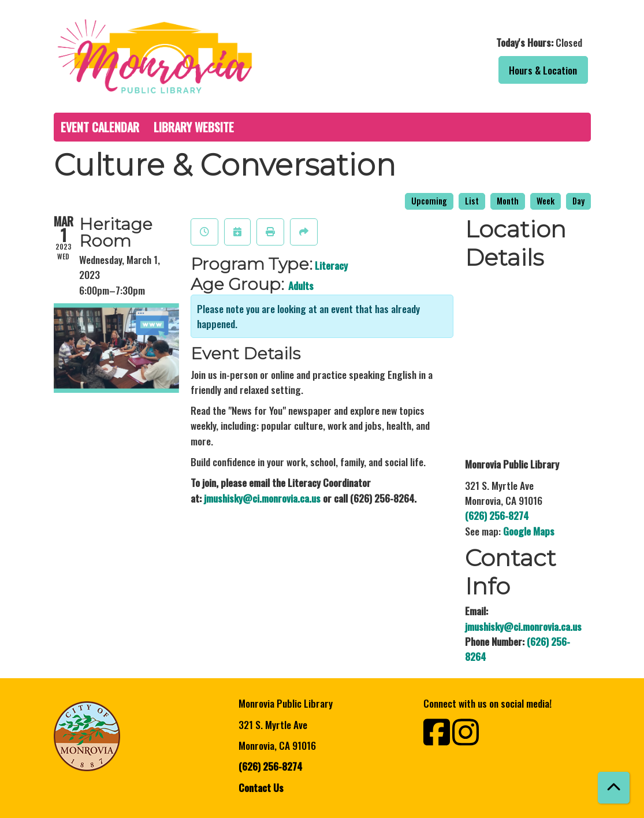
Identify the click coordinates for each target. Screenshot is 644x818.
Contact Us (261, 787)
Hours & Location (543, 70)
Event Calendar (100, 127)
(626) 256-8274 (497, 515)
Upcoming (429, 201)
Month (508, 201)
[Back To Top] (614, 788)
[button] (459, 42)
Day (578, 201)
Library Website (194, 127)
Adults (301, 285)
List (472, 201)
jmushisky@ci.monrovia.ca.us (262, 498)
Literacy (331, 265)
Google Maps (529, 531)
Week (546, 201)
